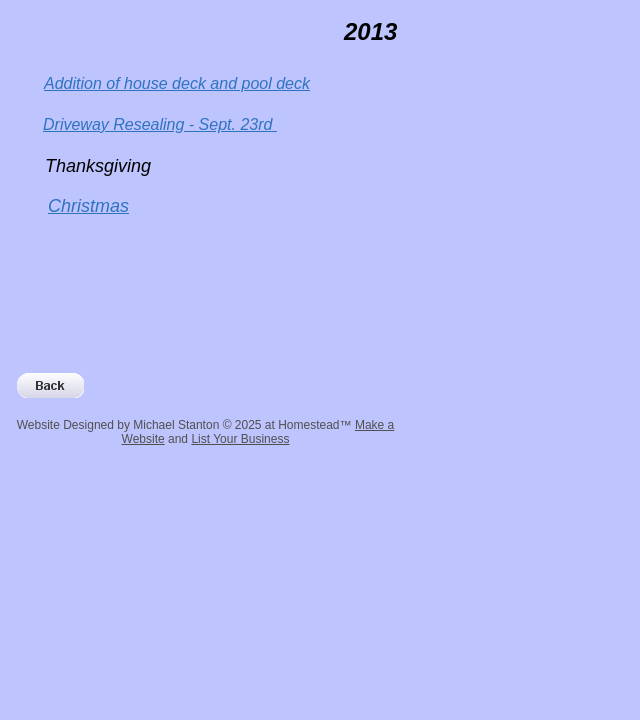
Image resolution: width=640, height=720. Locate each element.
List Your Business (240, 439)
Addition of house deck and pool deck (177, 83)
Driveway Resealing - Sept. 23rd (160, 124)
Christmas (88, 206)
